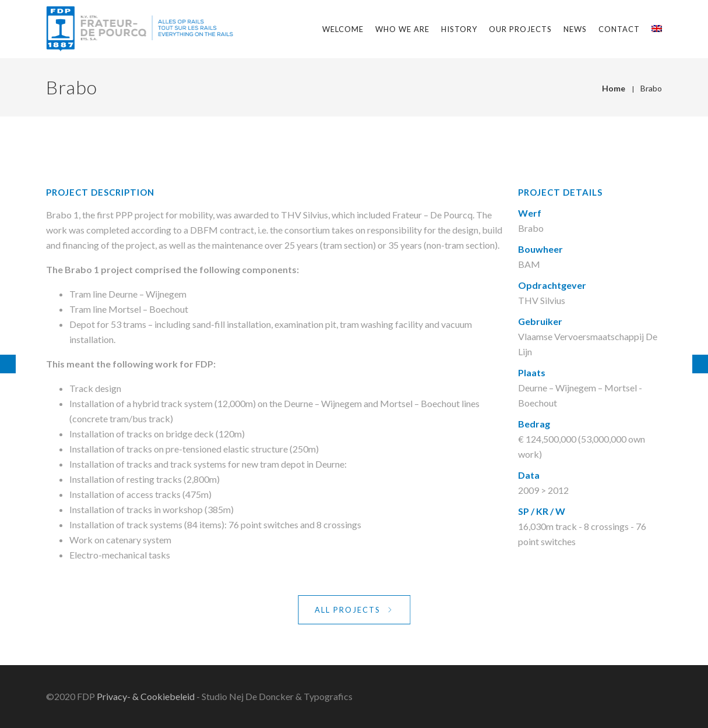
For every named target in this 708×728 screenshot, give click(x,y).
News (575, 29)
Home (614, 88)
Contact (619, 29)
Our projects (520, 29)
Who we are (402, 29)
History (459, 29)
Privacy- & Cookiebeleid (146, 696)
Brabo (651, 88)
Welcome (343, 29)
